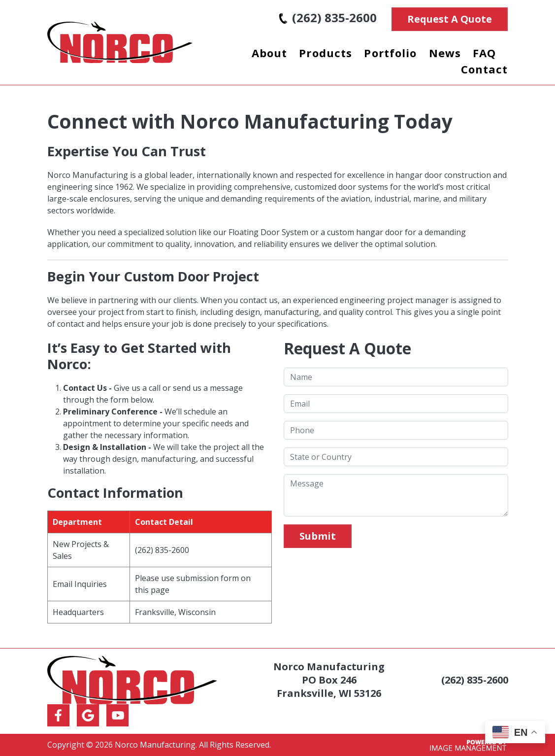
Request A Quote (450, 19)
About (270, 53)
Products (326, 53)
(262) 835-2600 (328, 17)
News (445, 53)
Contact (485, 69)
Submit (318, 536)
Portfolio (390, 53)
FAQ (484, 53)
